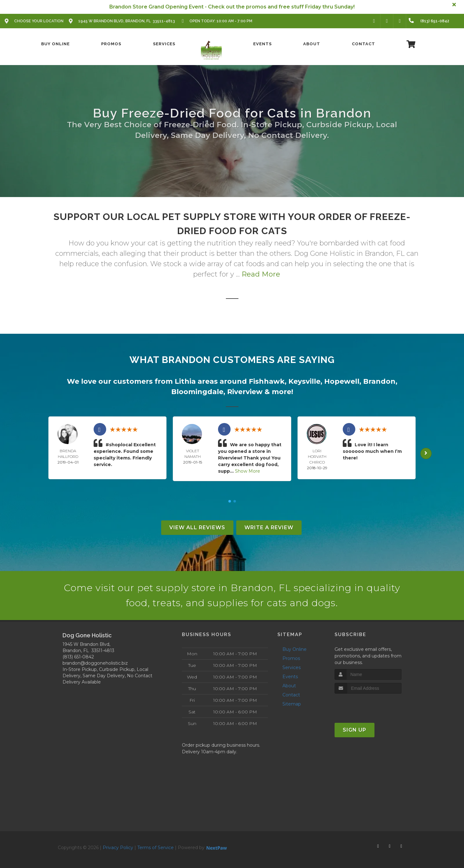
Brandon (379, 381)
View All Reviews (197, 527)
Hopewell (342, 381)
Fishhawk (267, 381)
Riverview (245, 392)
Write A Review (269, 527)
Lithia (185, 381)
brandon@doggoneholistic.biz (95, 663)
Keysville (304, 381)
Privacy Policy (118, 848)
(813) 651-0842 (78, 657)
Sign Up (355, 730)
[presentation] (368, 705)
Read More (261, 274)
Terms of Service (156, 848)
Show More (248, 471)
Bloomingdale (197, 392)
